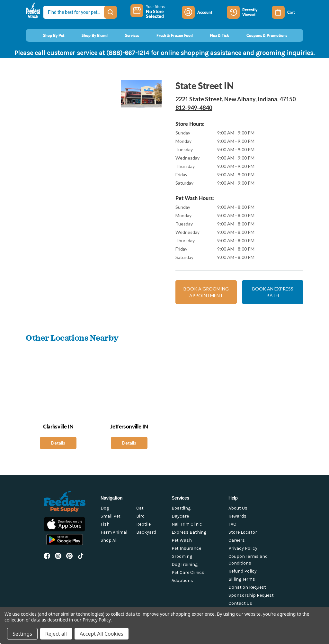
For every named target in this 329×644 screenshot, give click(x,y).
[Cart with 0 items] (288, 12)
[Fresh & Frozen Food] (169, 35)
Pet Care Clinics (188, 572)
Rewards (237, 516)
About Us (238, 508)
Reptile (143, 524)
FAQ (232, 524)
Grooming (182, 556)
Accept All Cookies (102, 634)
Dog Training (185, 564)
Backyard (146, 532)
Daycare (180, 516)
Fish (105, 524)
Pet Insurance (186, 548)
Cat (140, 508)
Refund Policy (243, 571)
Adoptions (182, 580)
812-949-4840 (194, 108)
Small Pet (111, 516)
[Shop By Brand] (89, 35)
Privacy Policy (243, 548)
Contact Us (240, 603)
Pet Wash (182, 540)
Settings (22, 634)
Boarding (181, 508)
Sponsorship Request (251, 595)
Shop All (109, 540)
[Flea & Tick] (214, 35)
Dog (105, 508)
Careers (237, 540)
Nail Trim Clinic (187, 524)
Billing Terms (242, 579)
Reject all (56, 634)
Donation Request (247, 587)
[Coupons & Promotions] (261, 35)
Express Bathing (189, 532)
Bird (140, 516)
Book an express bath (273, 292)
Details (58, 443)
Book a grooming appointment (206, 292)
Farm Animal (114, 532)
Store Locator (243, 532)
